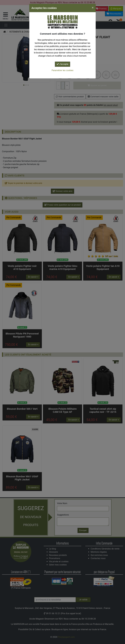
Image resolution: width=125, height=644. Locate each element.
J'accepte (62, 64)
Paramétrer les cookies (62, 70)
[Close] (93, 8)
